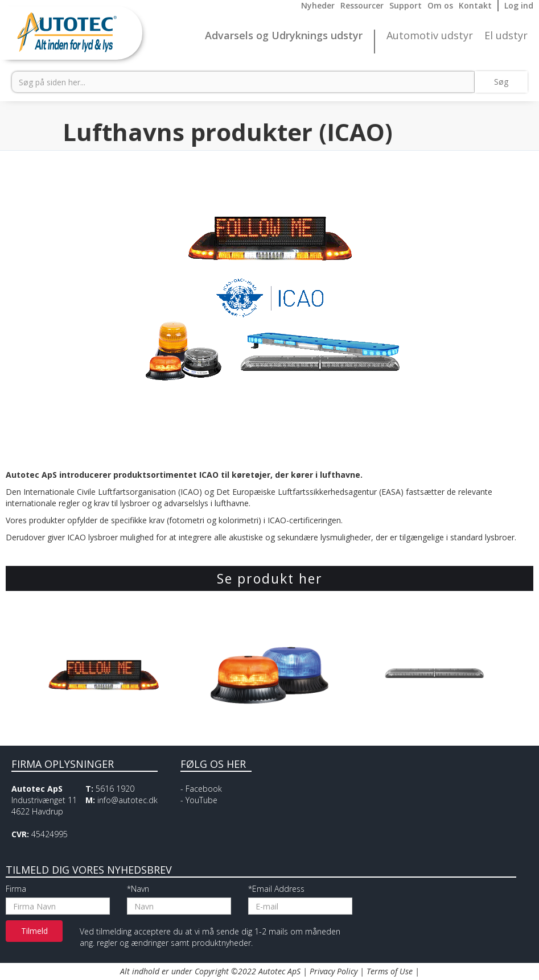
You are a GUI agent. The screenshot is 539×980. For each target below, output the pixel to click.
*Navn (138, 889)
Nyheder (318, 5)
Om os (440, 5)
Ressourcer (362, 5)
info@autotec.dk (127, 800)
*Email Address (276, 889)
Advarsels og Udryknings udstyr (284, 36)
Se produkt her (270, 578)
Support (406, 5)
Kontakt (475, 5)
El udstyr (506, 36)
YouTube (201, 800)
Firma (16, 889)
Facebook (204, 789)
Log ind (519, 5)
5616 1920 (115, 789)
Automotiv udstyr (430, 36)
